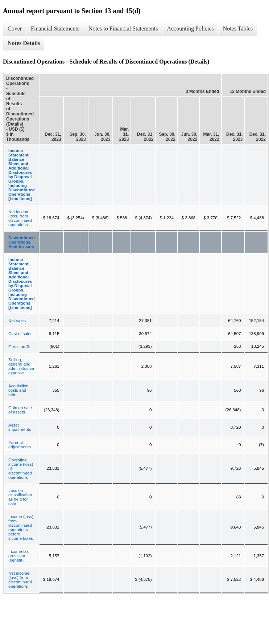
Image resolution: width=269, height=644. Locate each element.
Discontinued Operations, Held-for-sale (22, 242)
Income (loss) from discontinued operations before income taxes (21, 527)
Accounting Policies (190, 28)
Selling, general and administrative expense (21, 366)
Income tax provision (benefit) (18, 556)
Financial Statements (55, 28)
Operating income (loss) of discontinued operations (21, 469)
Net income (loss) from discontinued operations (20, 218)
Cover (15, 28)
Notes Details (24, 43)
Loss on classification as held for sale (20, 497)
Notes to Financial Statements (123, 28)
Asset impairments (20, 427)
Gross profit (19, 347)
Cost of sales (20, 334)
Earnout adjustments (20, 445)
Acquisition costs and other (18, 390)
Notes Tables (238, 28)
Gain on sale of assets (20, 410)
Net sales (17, 321)
